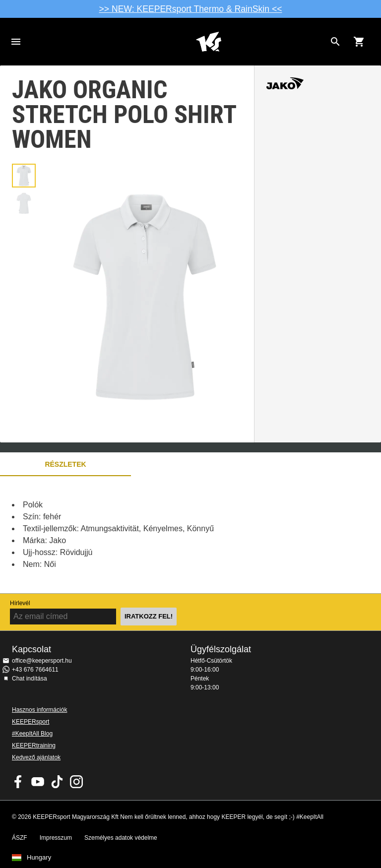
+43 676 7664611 (35, 670)
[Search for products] (335, 42)
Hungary (39, 858)
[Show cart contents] (359, 42)
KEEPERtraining (34, 745)
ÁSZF (20, 838)
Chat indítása (30, 679)
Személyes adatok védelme (121, 838)
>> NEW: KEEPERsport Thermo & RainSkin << (191, 9)
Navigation (16, 42)
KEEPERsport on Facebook (18, 782)
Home (208, 42)
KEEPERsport (31, 722)
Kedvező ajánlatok (36, 757)
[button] (24, 176)
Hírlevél (20, 603)
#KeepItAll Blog (32, 734)
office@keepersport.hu (42, 661)
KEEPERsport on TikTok (57, 782)
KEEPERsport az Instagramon (76, 782)
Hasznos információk (39, 710)
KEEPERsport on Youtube (38, 782)
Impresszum (56, 838)
